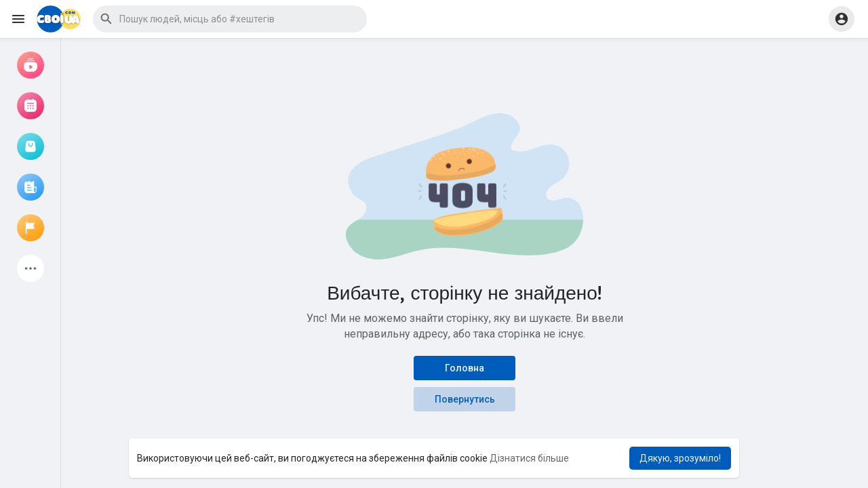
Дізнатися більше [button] (529, 458)
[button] (230, 19)
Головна (465, 368)
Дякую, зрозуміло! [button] (680, 458)
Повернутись (465, 399)
